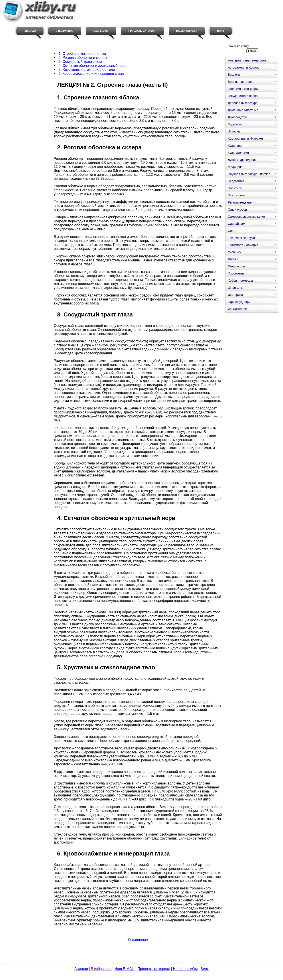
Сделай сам (236, 224)
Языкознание (237, 309)
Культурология (238, 153)
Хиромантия (237, 273)
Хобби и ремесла (240, 281)
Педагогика (236, 181)
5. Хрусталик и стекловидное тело (87, 70)
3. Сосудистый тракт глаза (80, 62)
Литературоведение (242, 160)
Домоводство (237, 117)
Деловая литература (243, 103)
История (234, 131)
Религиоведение (240, 202)
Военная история (240, 82)
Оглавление (138, 940)
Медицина (235, 167)
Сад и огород (237, 209)
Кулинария (236, 146)
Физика (233, 259)
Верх (204, 969)
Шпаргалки (236, 288)
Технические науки (241, 238)
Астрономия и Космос (243, 67)
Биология (235, 75)
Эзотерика (235, 295)
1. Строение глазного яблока (82, 54)
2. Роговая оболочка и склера (83, 58)
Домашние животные (243, 110)
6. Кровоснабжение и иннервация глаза (91, 74)
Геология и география (243, 89)
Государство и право (243, 96)
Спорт (232, 231)
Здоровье (235, 124)
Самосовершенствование (246, 217)
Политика (235, 188)
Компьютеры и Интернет (245, 138)
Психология (236, 195)
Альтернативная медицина (247, 60)
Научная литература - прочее (249, 174)
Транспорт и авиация (243, 245)
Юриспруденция (239, 302)
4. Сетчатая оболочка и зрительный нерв (92, 66)
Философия (236, 266)
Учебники (235, 252)
